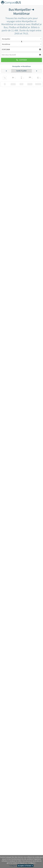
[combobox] (21, 39)
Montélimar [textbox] (6, 44)
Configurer (13, 866)
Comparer (22, 60)
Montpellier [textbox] (6, 39)
